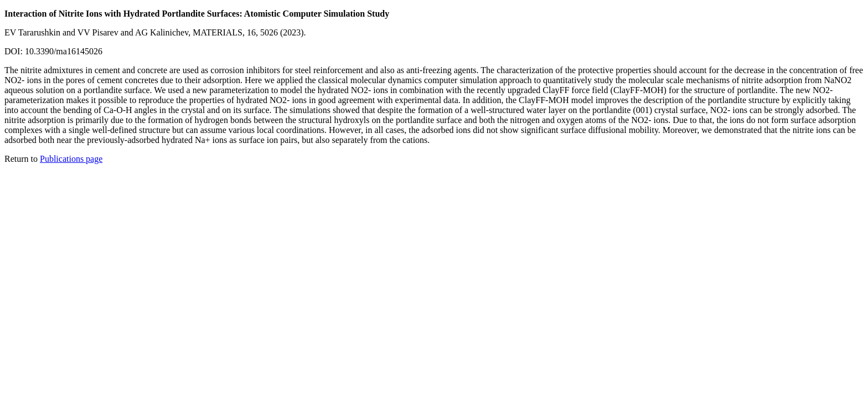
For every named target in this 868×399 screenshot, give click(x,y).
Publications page (71, 159)
